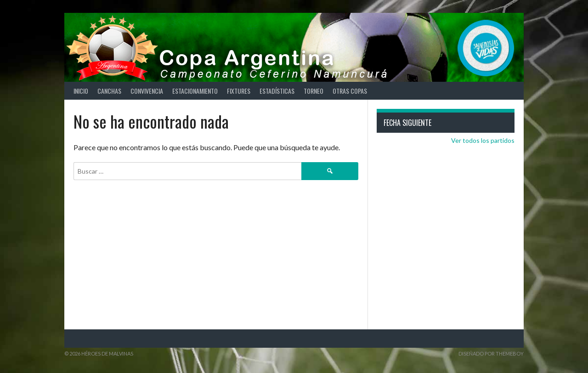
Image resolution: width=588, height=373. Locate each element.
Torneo (314, 91)
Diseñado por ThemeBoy (491, 353)
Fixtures (239, 91)
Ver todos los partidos (483, 140)
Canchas (109, 91)
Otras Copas (350, 91)
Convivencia (147, 91)
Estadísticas (277, 91)
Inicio (81, 91)
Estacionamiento (195, 91)
